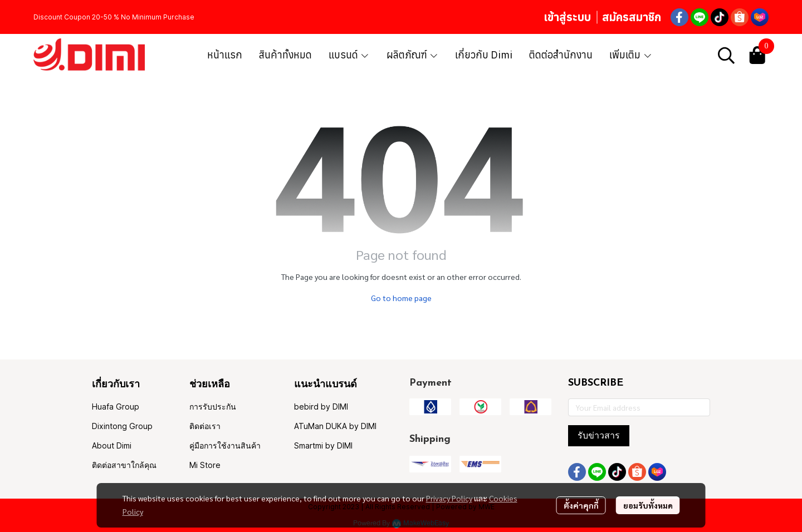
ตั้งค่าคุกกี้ (581, 505)
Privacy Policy (449, 498)
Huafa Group (116, 407)
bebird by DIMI (321, 407)
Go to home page (401, 298)
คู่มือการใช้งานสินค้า (225, 445)
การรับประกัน (213, 407)
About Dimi (112, 445)
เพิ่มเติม (631, 55)
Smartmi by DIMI (323, 445)
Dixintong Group (122, 426)
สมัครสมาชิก (632, 17)
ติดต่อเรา (205, 426)
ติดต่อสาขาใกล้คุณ (124, 465)
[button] (726, 55)
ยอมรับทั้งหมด (648, 505)
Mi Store (205, 465)
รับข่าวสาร (599, 435)
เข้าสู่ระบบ (567, 17)
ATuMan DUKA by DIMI (335, 426)
